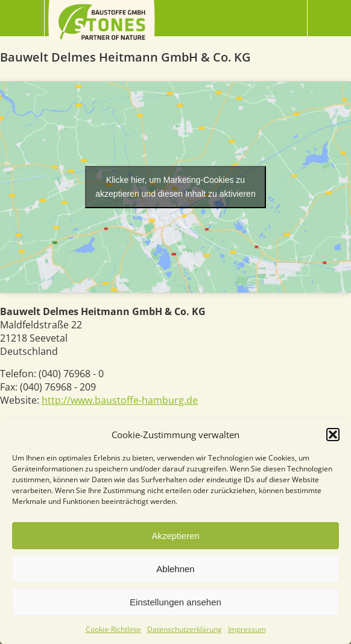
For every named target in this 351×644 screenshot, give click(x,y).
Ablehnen (175, 569)
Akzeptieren (175, 536)
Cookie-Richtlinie (113, 629)
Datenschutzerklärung (185, 629)
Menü (22, 18)
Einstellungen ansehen (175, 602)
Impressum (247, 629)
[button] (333, 435)
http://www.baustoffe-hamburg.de (120, 400)
